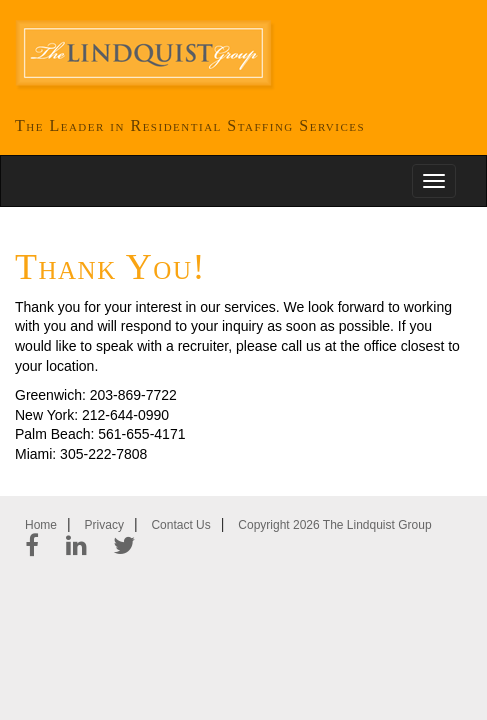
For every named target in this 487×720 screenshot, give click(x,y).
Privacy (104, 525)
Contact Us (180, 525)
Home (41, 525)
